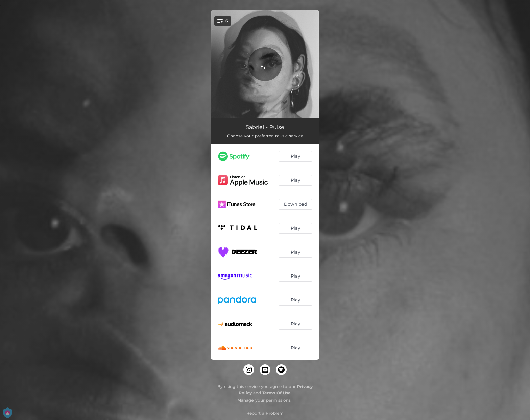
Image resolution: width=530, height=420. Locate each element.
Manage (246, 400)
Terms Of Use (276, 393)
